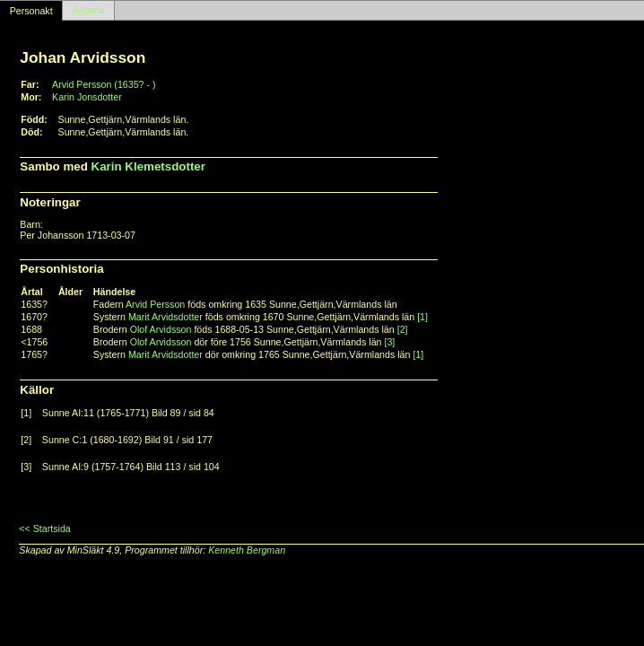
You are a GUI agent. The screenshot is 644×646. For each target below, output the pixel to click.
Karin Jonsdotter (87, 97)
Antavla (89, 11)
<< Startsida (44, 528)
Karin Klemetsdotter (148, 166)
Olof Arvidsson (161, 329)
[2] (403, 329)
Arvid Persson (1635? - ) (104, 84)
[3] (389, 342)
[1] (422, 317)
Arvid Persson (155, 304)
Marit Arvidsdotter (165, 317)
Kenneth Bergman (247, 550)
